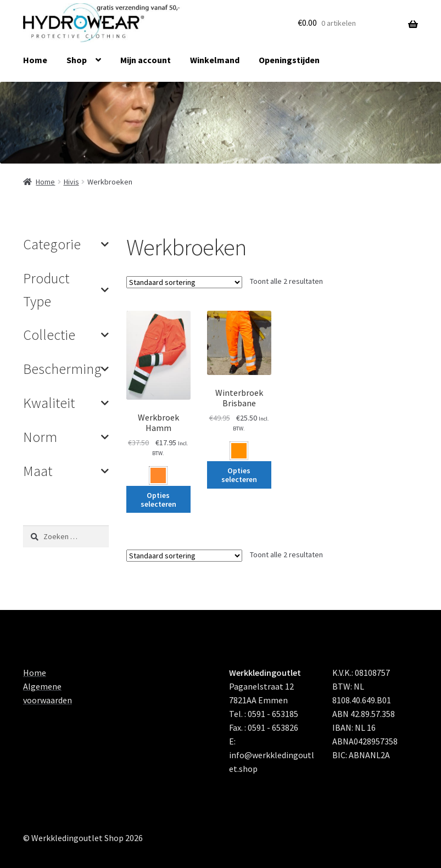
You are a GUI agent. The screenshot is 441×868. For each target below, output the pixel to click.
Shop (77, 60)
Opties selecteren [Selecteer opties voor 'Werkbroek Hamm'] (158, 500)
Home (35, 60)
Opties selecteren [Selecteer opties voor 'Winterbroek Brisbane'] (239, 475)
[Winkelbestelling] (184, 282)
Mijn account (146, 60)
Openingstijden (289, 60)
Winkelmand (215, 60)
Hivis (71, 182)
